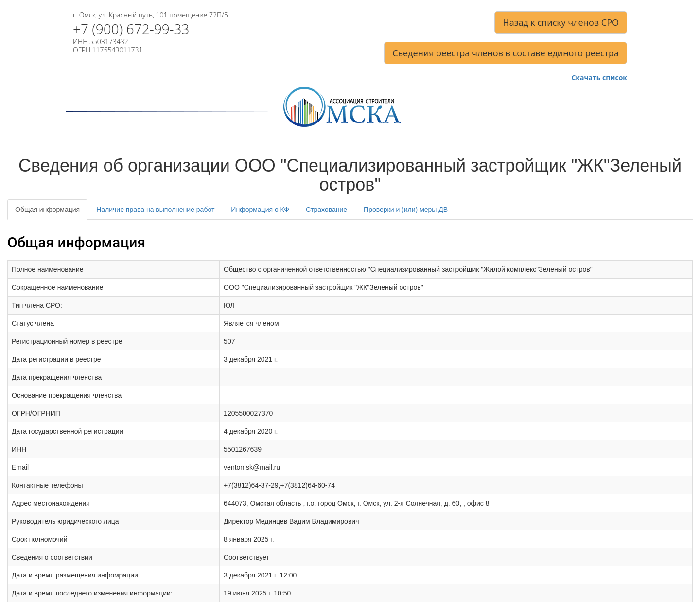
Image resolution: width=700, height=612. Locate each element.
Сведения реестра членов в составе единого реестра (506, 53)
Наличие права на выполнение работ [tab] (155, 210)
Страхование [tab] (326, 210)
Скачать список (599, 78)
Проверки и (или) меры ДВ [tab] (406, 210)
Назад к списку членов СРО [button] (561, 22)
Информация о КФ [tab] (260, 210)
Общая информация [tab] (47, 210)
